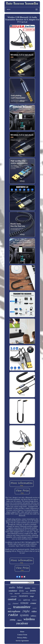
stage (32, 596)
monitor (27, 588)
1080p (12, 620)
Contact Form (22, 635)
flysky (22, 591)
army (27, 591)
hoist (9, 604)
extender (35, 608)
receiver (22, 623)
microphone (14, 611)
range (11, 593)
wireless (29, 619)
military (33, 616)
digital (19, 620)
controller (14, 596)
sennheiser (13, 591)
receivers (23, 596)
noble (20, 600)
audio (12, 587)
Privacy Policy (22, 638)
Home (22, 632)
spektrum (26, 600)
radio (13, 615)
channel (15, 603)
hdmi (20, 587)
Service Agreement (22, 641)
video (34, 611)
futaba (33, 591)
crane (33, 603)
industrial (34, 600)
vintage (9, 608)
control (12, 599)
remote (24, 603)
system (24, 615)
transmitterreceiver (28, 593)
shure (34, 588)
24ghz (26, 611)
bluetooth (17, 593)
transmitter (22, 607)
